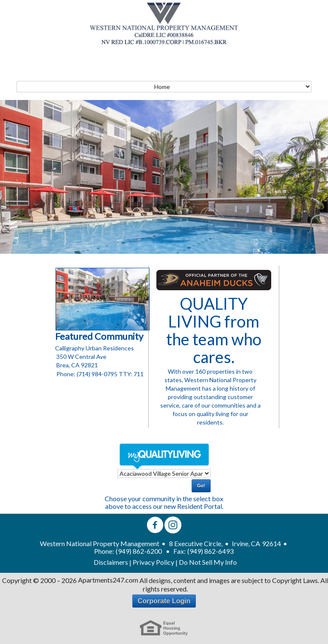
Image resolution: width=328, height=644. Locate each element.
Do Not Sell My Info (208, 562)
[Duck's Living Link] (214, 280)
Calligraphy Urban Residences (95, 348)
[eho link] (164, 628)
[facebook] (155, 526)
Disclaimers (111, 562)
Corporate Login (164, 601)
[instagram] (173, 526)
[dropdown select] (164, 473)
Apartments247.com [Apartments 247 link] (108, 580)
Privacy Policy (153, 562)
